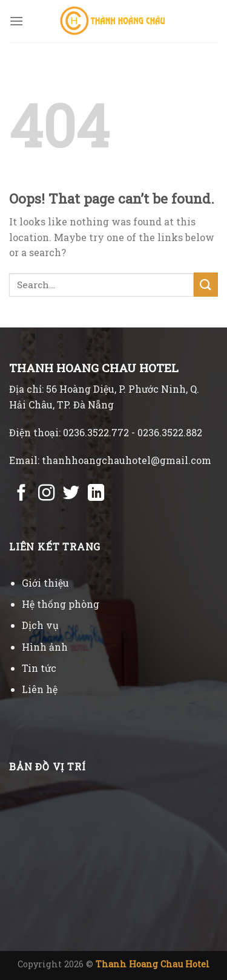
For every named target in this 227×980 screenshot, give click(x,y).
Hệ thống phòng (61, 604)
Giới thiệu (45, 583)
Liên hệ (40, 689)
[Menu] (16, 21)
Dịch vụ (40, 625)
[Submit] (206, 284)
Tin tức (39, 668)
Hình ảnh (45, 647)
